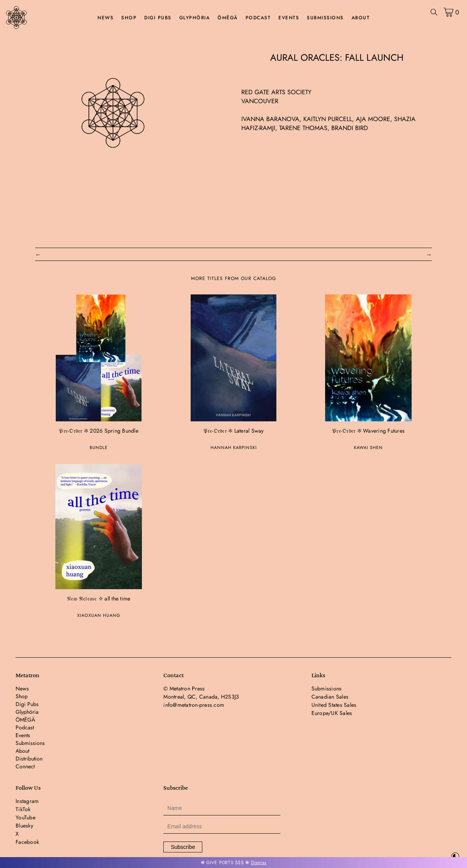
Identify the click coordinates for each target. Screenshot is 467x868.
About (361, 18)
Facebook (27, 842)
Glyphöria (195, 18)
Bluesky (24, 826)
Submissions (325, 18)
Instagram (27, 801)
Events (289, 18)
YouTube (26, 817)
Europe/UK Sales (332, 713)
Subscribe (183, 847)
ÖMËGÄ (228, 18)
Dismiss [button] (259, 863)
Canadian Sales (330, 697)
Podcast (258, 18)
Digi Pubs (158, 18)
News (105, 18)
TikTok (23, 809)
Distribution (29, 759)
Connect (25, 766)
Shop (129, 18)
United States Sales (334, 705)
